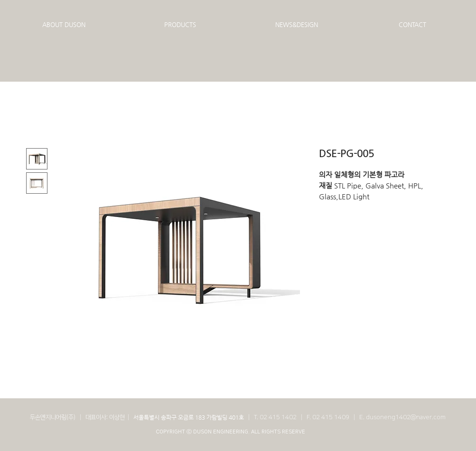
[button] (64, 25)
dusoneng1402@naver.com (406, 417)
